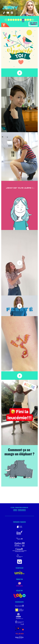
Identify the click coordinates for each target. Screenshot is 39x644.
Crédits (15, 510)
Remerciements (22, 510)
